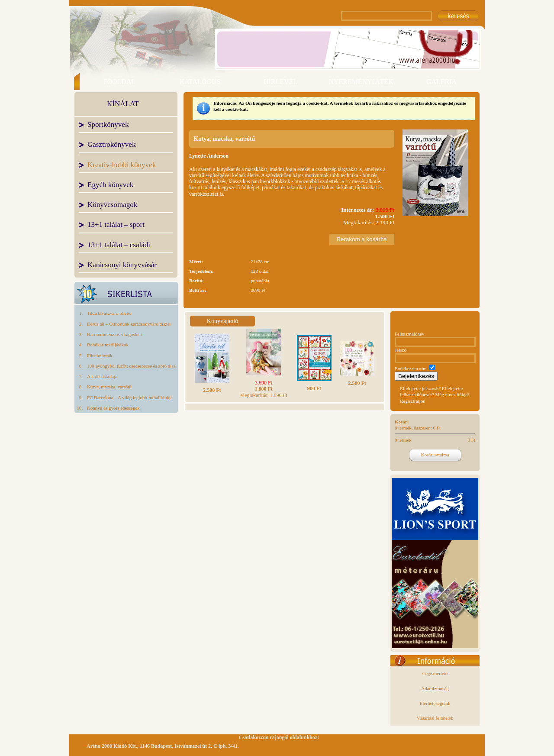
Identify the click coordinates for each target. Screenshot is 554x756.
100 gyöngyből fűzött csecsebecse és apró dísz (131, 366)
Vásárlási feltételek (435, 718)
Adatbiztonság (435, 688)
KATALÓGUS (200, 82)
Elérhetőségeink (435, 703)
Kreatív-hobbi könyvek (122, 165)
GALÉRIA (441, 82)
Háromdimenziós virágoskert (115, 334)
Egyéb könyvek (110, 185)
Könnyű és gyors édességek (113, 408)
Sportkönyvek (108, 125)
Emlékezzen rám (411, 368)
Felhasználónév (409, 334)
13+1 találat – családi (119, 246)
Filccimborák (100, 355)
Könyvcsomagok (112, 205)
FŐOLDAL (120, 82)
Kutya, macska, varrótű (109, 387)
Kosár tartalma (435, 455)
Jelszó (401, 350)
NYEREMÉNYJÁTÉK (361, 82)
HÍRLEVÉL (280, 82)
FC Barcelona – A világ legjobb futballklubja (130, 397)
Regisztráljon (413, 401)
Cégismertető (435, 673)
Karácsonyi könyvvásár (122, 265)
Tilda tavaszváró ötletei (109, 313)
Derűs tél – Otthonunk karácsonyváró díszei (129, 324)
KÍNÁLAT (123, 104)
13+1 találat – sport (116, 225)
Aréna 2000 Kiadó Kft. (112, 746)
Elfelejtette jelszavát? (420, 388)
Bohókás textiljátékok (108, 345)
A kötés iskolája (102, 376)
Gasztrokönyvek (111, 145)
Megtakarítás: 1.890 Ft (264, 389)
